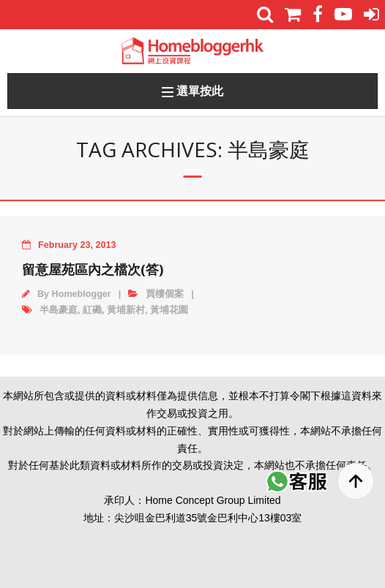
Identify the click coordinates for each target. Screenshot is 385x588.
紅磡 (92, 310)
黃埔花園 (169, 310)
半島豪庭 (59, 310)
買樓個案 (165, 294)
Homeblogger (82, 294)
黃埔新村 (126, 310)
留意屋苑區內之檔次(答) (93, 269)
